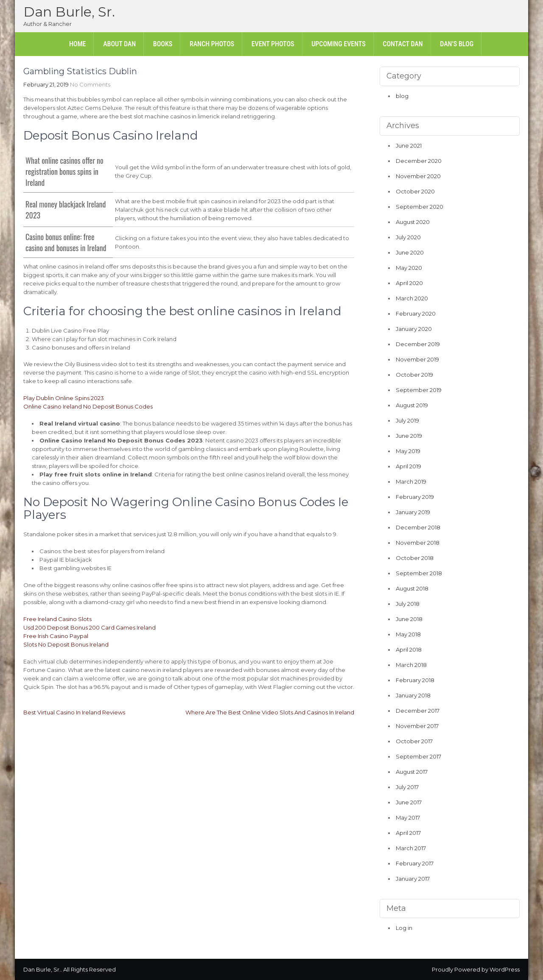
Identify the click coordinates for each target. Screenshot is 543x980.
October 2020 (415, 191)
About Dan (119, 44)
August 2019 (412, 405)
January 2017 (413, 879)
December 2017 (418, 711)
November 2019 (417, 359)
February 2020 (416, 314)
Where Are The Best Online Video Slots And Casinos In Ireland (270, 712)
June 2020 (410, 252)
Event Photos (273, 44)
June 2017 (409, 802)
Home (78, 44)
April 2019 (409, 466)
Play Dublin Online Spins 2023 (64, 398)
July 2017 (407, 787)
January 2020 (414, 329)
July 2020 (408, 237)
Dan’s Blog (457, 44)
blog (402, 96)
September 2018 (419, 573)
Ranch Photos (212, 44)
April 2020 (409, 283)
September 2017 (418, 756)
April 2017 (408, 833)
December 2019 (418, 344)
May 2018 (408, 634)
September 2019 (419, 390)
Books (163, 44)
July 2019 (407, 420)
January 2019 (413, 512)
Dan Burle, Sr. (69, 12)
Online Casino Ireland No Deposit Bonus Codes (88, 406)
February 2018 (415, 680)
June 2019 (409, 436)
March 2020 (412, 298)
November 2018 (418, 543)
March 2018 (411, 665)
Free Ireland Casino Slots (57, 619)
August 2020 (413, 222)
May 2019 (408, 451)
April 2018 (409, 650)
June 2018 (409, 619)
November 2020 (418, 176)
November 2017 (417, 726)
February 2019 (415, 497)
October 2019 (414, 375)
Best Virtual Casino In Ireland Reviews (74, 712)
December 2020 (419, 161)
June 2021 (409, 146)
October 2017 (414, 741)
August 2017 (412, 772)
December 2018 (418, 527)
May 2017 (408, 818)
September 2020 (420, 207)
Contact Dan (403, 44)
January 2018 (413, 695)
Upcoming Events (338, 44)
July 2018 (408, 604)
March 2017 (411, 848)
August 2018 (412, 588)
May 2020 (409, 268)
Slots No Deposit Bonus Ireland (66, 644)
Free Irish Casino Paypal (56, 636)
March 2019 (411, 482)
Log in (404, 928)
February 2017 (415, 863)
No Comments (90, 84)
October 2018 (415, 558)
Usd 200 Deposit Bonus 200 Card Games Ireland (90, 627)
